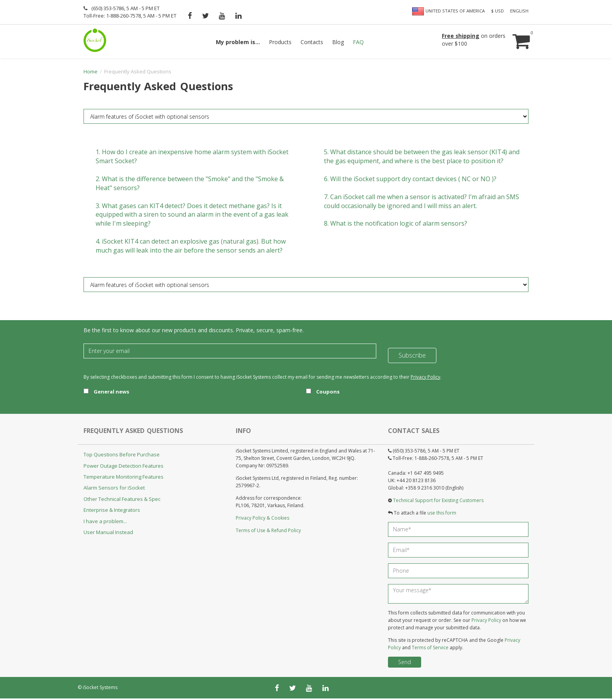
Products (280, 42)
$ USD (497, 11)
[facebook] (190, 16)
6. (410, 181)
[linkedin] (238, 16)
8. (396, 225)
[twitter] (205, 16)
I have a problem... (105, 523)
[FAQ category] (306, 118)
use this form (442, 515)
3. (192, 216)
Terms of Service (430, 649)
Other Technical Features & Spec (122, 501)
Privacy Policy (425, 378)
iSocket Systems (100, 689)
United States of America (448, 11)
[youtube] (222, 16)
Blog (338, 42)
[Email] (230, 353)
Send (405, 663)
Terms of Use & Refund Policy (268, 532)
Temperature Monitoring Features (124, 479)
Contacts (312, 42)
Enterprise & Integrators (112, 512)
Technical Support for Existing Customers (438, 502)
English (519, 11)
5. (422, 158)
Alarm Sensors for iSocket (114, 490)
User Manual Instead (108, 534)
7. (422, 203)
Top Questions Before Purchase (122, 456)
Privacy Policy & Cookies (262, 520)
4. (191, 248)
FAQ (358, 42)
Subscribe (412, 353)
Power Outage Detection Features (124, 467)
